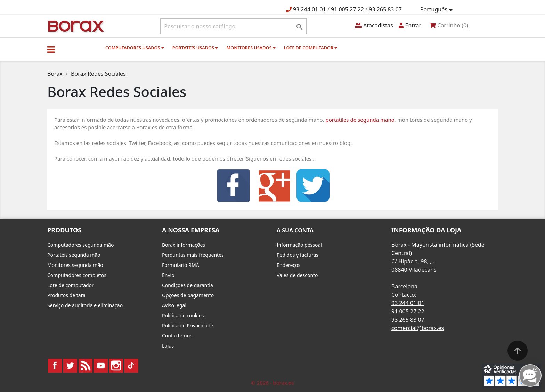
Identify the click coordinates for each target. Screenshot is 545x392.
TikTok (131, 366)
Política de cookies (183, 315)
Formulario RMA (181, 265)
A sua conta (295, 230)
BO (75, 26)
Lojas (168, 346)
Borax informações (184, 245)
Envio (168, 275)
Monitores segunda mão (75, 265)
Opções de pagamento (188, 295)
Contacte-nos (177, 336)
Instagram (116, 366)
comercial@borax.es (418, 328)
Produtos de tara (66, 295)
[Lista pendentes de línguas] (438, 10)
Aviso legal (174, 305)
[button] (51, 49)
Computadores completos (77, 275)
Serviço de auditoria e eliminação (85, 305)
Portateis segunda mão (74, 255)
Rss (86, 366)
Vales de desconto (297, 275)
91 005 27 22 (347, 9)
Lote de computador (311, 48)
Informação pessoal (299, 245)
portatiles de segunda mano (360, 120)
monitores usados (251, 48)
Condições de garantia (188, 285)
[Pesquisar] (233, 26)
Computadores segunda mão (80, 245)
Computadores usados (135, 48)
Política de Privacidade (188, 325)
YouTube (101, 366)
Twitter (70, 366)
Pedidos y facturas (298, 255)
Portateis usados (195, 48)
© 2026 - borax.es (272, 383)
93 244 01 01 (310, 9)
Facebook (55, 366)
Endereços (288, 265)
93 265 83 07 (385, 9)
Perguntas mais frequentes (193, 255)
